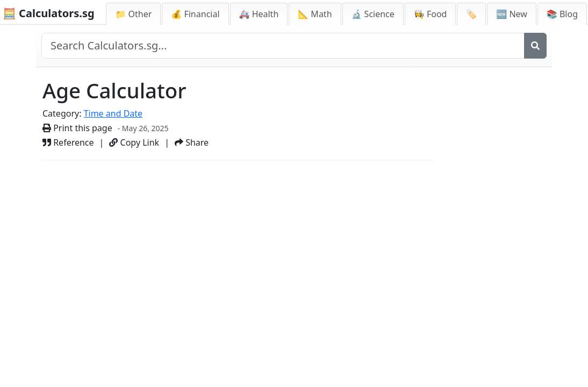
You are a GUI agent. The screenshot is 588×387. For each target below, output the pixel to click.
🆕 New (512, 14)
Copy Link (134, 142)
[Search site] (283, 46)
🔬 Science (373, 14)
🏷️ (471, 14)
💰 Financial (195, 14)
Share (192, 142)
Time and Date (113, 113)
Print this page (77, 128)
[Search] (535, 46)
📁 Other (133, 14)
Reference (68, 142)
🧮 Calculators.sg (49, 13)
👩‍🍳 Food (431, 14)
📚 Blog (562, 14)
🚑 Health (259, 14)
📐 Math (315, 14)
